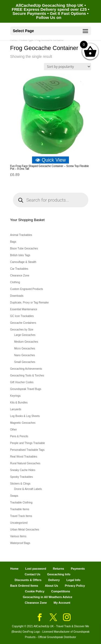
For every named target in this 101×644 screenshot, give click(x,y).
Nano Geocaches (25, 355)
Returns (58, 569)
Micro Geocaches (25, 348)
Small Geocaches (25, 362)
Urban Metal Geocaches (25, 530)
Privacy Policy (75, 586)
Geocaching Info (59, 574)
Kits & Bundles (19, 403)
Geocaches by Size (22, 330)
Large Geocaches (25, 335)
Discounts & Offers (28, 580)
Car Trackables (19, 269)
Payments (78, 569)
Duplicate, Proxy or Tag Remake (29, 303)
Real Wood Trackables (24, 457)
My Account (62, 603)
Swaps (14, 496)
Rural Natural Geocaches (25, 463)
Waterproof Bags (20, 543)
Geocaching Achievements (26, 369)
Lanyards (16, 409)
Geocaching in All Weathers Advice (48, 597)
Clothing (15, 282)
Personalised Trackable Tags (27, 450)
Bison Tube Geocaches (24, 248)
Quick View (51, 160)
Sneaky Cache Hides (23, 470)
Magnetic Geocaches (23, 423)
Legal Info (74, 580)
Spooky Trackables (22, 477)
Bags (13, 242)
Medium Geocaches (26, 342)
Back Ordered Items (24, 586)
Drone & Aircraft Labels (28, 489)
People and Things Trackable (28, 443)
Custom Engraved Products (27, 289)
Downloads (17, 296)
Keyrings (15, 396)
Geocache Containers (23, 323)
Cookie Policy (35, 591)
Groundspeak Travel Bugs (26, 389)
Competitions (61, 591)
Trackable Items (20, 509)
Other (14, 430)
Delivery (54, 580)
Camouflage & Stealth (23, 262)
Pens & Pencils (19, 436)
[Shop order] (67, 67)
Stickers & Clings (20, 484)
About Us (52, 586)
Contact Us (33, 574)
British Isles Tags (20, 255)
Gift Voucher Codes (22, 382)
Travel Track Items (21, 516)
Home (14, 569)
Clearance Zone (20, 276)
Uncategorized (19, 523)
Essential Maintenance (24, 309)
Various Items (18, 536)
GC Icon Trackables (22, 316)
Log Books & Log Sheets (25, 416)
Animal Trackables (21, 235)
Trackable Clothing (21, 503)
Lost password (36, 569)
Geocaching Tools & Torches (27, 376)
